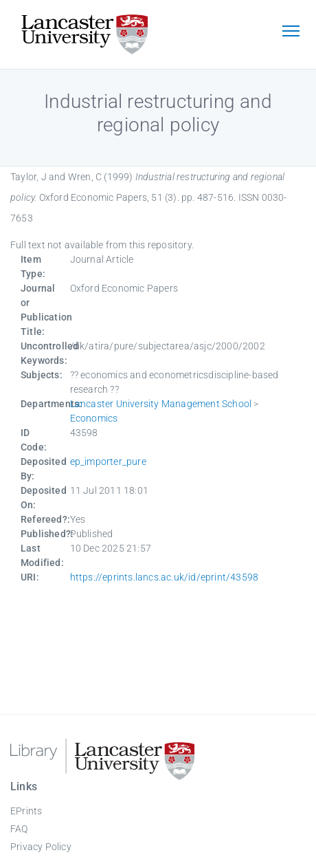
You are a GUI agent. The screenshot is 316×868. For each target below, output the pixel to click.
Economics (94, 418)
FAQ (19, 829)
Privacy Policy (41, 847)
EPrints (26, 811)
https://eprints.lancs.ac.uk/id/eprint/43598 (165, 577)
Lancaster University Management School (161, 404)
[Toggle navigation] (291, 32)
